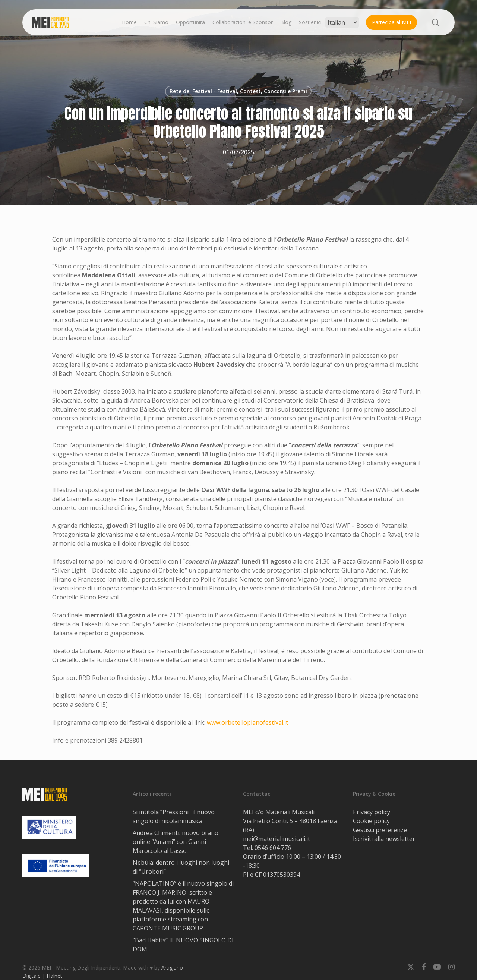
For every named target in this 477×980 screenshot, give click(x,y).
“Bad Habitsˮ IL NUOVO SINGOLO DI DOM (183, 945)
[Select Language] (342, 22)
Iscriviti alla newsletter (384, 839)
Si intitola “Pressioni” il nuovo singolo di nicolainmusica (174, 816)
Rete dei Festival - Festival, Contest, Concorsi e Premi (238, 91)
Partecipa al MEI (391, 22)
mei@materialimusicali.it (277, 839)
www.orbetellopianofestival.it (247, 722)
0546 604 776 (273, 848)
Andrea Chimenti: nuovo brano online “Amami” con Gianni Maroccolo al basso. (176, 842)
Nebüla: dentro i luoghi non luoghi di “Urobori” (181, 867)
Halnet (54, 976)
